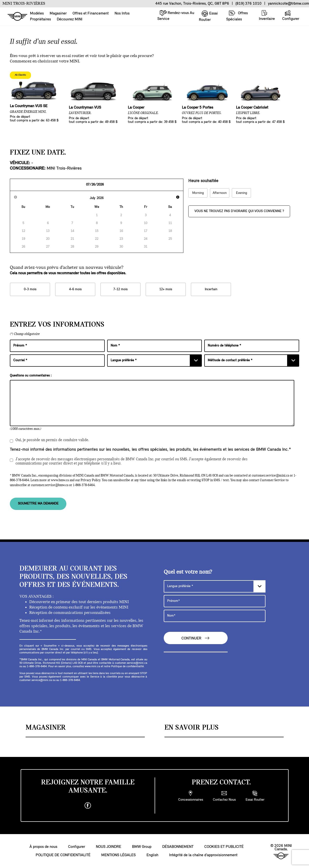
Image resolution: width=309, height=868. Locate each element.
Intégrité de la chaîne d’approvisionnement (203, 855)
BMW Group (142, 847)
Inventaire (267, 15)
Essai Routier (208, 16)
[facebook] (88, 806)
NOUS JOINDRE (109, 847)
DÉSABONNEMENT (178, 847)
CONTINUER (196, 638)
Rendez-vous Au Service (176, 15)
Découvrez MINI (70, 19)
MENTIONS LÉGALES (118, 855)
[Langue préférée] (155, 361)
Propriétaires (40, 19)
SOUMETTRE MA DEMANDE (38, 504)
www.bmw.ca (60, 480)
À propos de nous (43, 847)
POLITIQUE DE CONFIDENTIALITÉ (63, 855)
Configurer (291, 15)
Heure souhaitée (203, 181)
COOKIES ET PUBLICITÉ (224, 847)
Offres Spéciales (237, 15)
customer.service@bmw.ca (50, 485)
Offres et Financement (91, 14)
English (152, 855)
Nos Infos (122, 14)
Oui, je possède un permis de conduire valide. (49, 441)
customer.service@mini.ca (270, 476)
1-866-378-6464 (84, 485)
